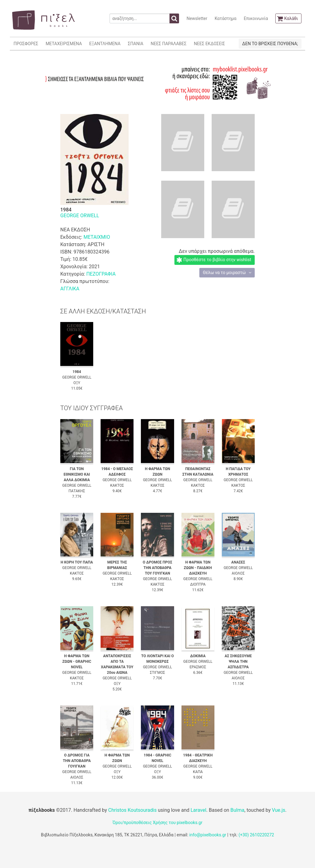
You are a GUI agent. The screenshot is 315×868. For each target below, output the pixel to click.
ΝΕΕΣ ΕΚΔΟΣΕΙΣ (209, 44)
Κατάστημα (226, 18)
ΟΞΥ (77, 383)
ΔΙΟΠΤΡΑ (198, 584)
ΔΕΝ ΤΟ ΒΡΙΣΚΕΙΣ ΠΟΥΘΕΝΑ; (270, 44)
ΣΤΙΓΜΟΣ (157, 673)
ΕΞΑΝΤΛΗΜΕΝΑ (105, 44)
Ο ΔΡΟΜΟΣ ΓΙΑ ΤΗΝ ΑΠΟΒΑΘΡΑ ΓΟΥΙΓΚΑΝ (77, 761)
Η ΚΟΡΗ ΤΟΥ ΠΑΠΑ (77, 562)
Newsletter (197, 18)
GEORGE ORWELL (80, 216)
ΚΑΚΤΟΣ (117, 485)
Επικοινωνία (256, 18)
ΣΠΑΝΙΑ (136, 44)
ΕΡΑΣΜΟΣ (198, 667)
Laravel (198, 810)
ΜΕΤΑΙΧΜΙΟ (97, 237)
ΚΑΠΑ (198, 772)
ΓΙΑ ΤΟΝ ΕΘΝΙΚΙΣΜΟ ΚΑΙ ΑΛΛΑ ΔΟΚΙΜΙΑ (77, 474)
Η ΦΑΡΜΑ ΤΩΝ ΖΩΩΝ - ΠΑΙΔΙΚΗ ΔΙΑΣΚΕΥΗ (198, 568)
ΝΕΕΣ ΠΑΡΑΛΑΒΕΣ (169, 44)
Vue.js (279, 810)
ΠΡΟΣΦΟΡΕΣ (26, 44)
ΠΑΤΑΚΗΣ (77, 491)
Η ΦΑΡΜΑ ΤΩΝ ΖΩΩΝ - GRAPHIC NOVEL (77, 662)
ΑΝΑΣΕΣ (238, 562)
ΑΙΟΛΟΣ (238, 573)
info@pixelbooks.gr (208, 835)
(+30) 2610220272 (256, 835)
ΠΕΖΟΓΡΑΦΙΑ (101, 274)
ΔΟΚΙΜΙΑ (198, 656)
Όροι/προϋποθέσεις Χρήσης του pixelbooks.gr (157, 823)
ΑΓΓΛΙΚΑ (70, 289)
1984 (77, 372)
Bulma (237, 810)
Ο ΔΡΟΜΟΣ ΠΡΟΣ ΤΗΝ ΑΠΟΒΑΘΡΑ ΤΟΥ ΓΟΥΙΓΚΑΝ (157, 568)
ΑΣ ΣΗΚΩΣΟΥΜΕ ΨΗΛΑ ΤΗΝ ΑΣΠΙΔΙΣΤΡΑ (238, 662)
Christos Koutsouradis (132, 810)
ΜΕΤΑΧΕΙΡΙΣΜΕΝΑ (64, 44)
